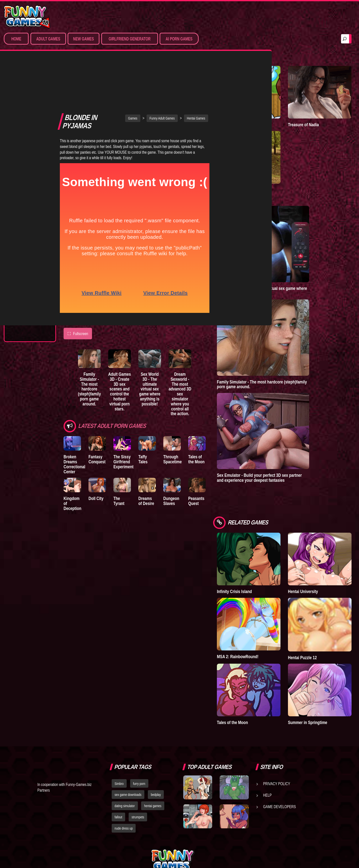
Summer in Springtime (320, 671)
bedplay (156, 743)
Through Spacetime (189, 409)
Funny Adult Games (175, 65)
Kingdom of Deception (74, 454)
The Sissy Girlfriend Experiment (132, 411)
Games (145, 65)
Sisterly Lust (26, 269)
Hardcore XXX (26, 123)
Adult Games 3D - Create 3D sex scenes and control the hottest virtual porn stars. (129, 337)
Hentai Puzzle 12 (315, 616)
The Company (25, 214)
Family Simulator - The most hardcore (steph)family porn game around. (94, 337)
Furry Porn (24, 132)
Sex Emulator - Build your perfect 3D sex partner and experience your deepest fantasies (284, 457)
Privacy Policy (277, 732)
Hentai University (315, 560)
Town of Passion (29, 301)
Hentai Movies (26, 151)
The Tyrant (24, 242)
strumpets (138, 765)
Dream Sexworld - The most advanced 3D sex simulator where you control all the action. (200, 342)
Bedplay (21, 251)
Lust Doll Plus (27, 310)
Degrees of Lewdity (32, 205)
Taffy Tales (160, 406)
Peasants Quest (217, 454)
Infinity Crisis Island (259, 560)
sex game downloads (128, 743)
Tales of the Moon (219, 409)
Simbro (119, 732)
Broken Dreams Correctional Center (74, 413)
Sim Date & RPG (26, 96)
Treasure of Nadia (316, 114)
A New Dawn (253, 169)
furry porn (139, 732)
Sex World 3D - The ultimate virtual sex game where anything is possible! (165, 337)
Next (45, 320)
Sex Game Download (32, 142)
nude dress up (124, 776)
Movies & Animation (30, 105)
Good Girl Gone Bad (31, 233)
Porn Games (25, 86)
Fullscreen (78, 280)
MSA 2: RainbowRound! (263, 615)
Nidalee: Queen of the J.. (27, 290)
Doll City (100, 451)
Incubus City (25, 223)
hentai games (153, 754)
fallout (119, 765)
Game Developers (280, 755)
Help (268, 743)
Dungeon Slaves (188, 454)
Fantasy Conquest (101, 409)
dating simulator (125, 754)
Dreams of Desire (29, 279)
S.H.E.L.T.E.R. (24, 260)
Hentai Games (26, 114)
